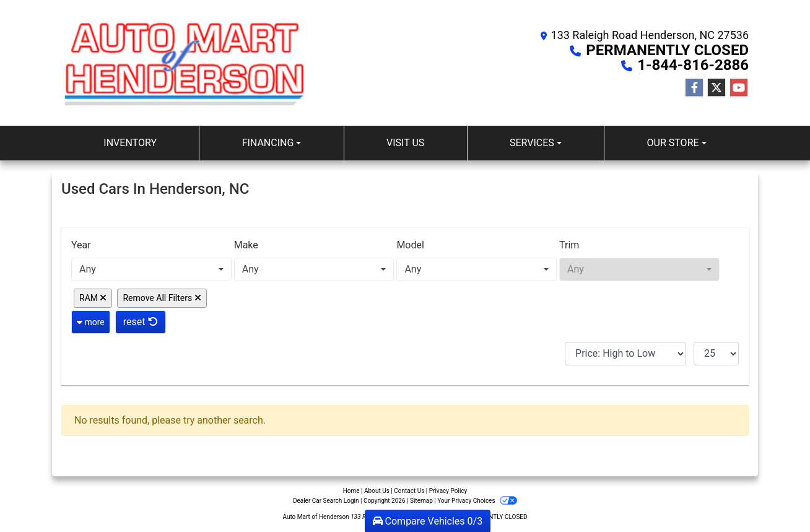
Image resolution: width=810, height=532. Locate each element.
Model (410, 245)
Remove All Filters (162, 298)
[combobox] (151, 269)
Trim (569, 245)
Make (246, 245)
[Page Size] (716, 354)
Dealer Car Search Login (326, 501)
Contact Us (409, 491)
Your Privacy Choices (477, 501)
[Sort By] (625, 354)
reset (141, 322)
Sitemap (421, 501)
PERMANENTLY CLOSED (667, 50)
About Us (377, 491)
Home (351, 491)
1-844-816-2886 (693, 65)
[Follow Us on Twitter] (716, 88)
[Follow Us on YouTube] (739, 88)
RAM (93, 298)
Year (81, 245)
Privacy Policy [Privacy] (448, 491)
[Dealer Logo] (185, 63)
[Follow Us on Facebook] (694, 88)
